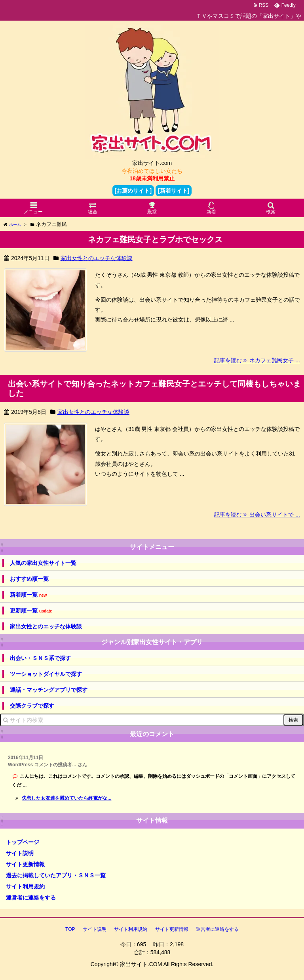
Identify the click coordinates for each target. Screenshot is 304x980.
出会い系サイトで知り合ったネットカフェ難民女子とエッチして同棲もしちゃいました (154, 389)
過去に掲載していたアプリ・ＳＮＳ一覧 (56, 875)
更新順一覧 (31, 611)
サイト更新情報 (25, 864)
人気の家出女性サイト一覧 (43, 563)
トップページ (23, 842)
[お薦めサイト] (133, 191)
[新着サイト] (174, 191)
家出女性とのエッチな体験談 (97, 258)
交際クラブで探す (32, 706)
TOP (70, 929)
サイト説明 (20, 853)
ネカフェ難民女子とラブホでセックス (155, 239)
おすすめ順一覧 (29, 579)
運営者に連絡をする (31, 898)
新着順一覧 (28, 595)
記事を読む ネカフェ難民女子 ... (257, 360)
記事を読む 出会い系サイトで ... (257, 515)
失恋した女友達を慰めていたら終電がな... (66, 798)
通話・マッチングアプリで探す (49, 690)
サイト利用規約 (25, 886)
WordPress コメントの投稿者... (42, 765)
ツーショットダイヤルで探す (46, 674)
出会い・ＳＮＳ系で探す (40, 658)
